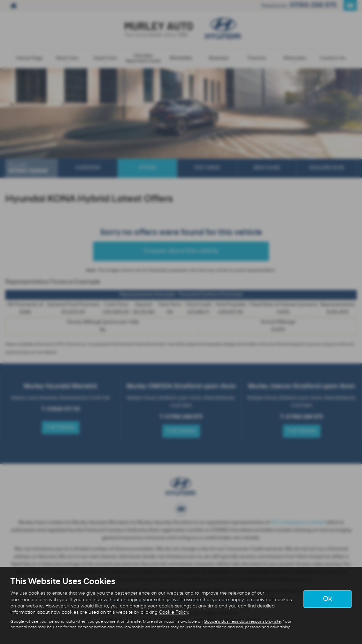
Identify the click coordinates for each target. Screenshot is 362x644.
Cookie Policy (174, 612)
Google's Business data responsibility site (242, 622)
